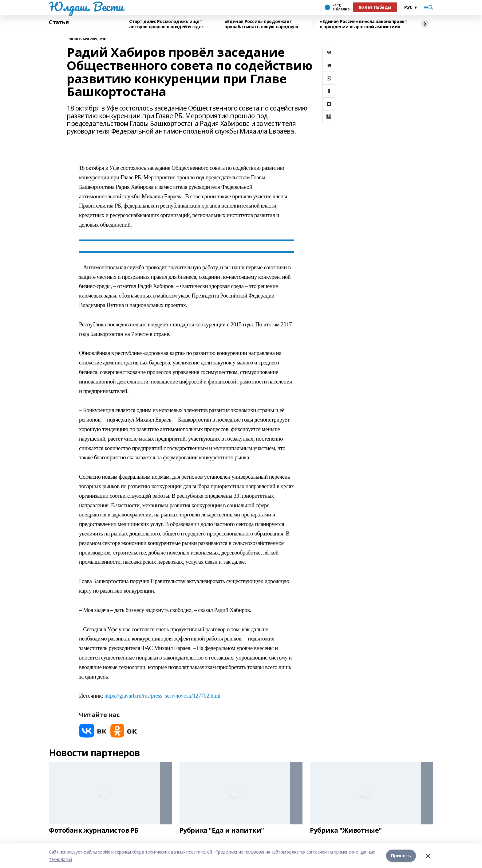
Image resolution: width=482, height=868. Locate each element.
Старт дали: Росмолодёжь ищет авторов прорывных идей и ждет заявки (167, 24)
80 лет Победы (375, 7)
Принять (401, 856)
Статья (59, 22)
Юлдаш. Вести (86, 6)
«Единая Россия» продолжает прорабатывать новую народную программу (261, 24)
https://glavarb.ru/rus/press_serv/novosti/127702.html (163, 696)
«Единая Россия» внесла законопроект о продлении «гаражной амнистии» (363, 24)
